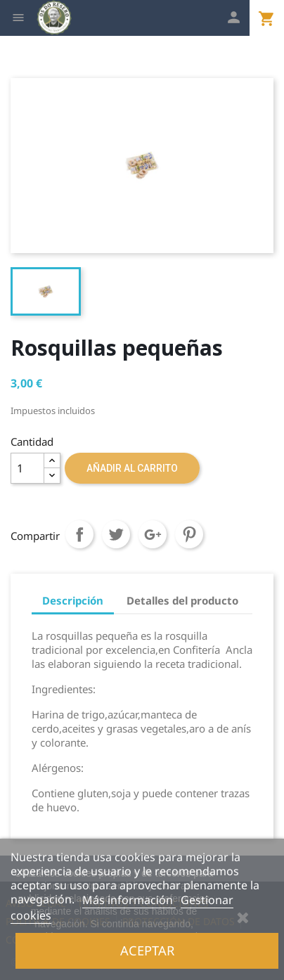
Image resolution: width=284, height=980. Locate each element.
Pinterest (189, 534)
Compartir (79, 534)
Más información (129, 900)
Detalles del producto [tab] (182, 600)
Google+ (153, 534)
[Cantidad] (27, 468)
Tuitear (116, 534)
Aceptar (147, 950)
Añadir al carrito (132, 468)
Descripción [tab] (73, 600)
